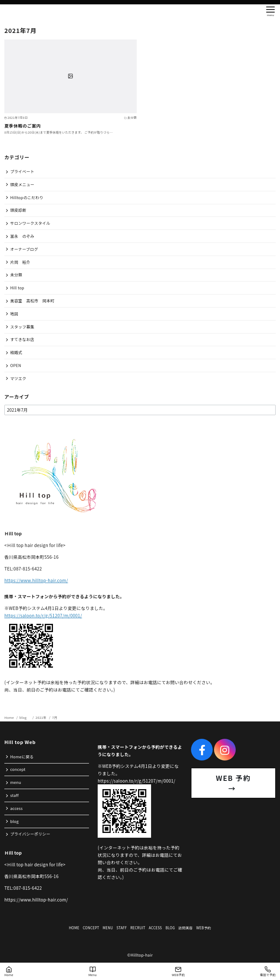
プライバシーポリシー (30, 834)
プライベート (23, 172)
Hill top (17, 288)
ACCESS (155, 928)
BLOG (170, 928)
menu (16, 782)
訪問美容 (186, 928)
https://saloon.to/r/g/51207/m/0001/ (43, 615)
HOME (74, 928)
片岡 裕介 (20, 262)
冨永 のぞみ (23, 236)
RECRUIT (138, 928)
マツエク (18, 379)
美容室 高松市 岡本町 (33, 301)
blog (25, 717)
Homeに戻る (22, 757)
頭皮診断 (18, 210)
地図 (15, 314)
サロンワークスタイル (30, 223)
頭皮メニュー (23, 185)
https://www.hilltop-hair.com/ (36, 580)
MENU (108, 928)
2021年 (41, 717)
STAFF (122, 928)
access (17, 808)
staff (15, 795)
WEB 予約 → (241, 783)
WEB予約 (204, 928)
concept (18, 769)
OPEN (16, 365)
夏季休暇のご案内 (23, 126)
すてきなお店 (22, 339)
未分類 (16, 275)
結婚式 (16, 352)
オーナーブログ (24, 249)
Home (10, 717)
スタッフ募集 (23, 327)
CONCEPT (91, 928)
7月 (55, 717)
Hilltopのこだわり (27, 198)
